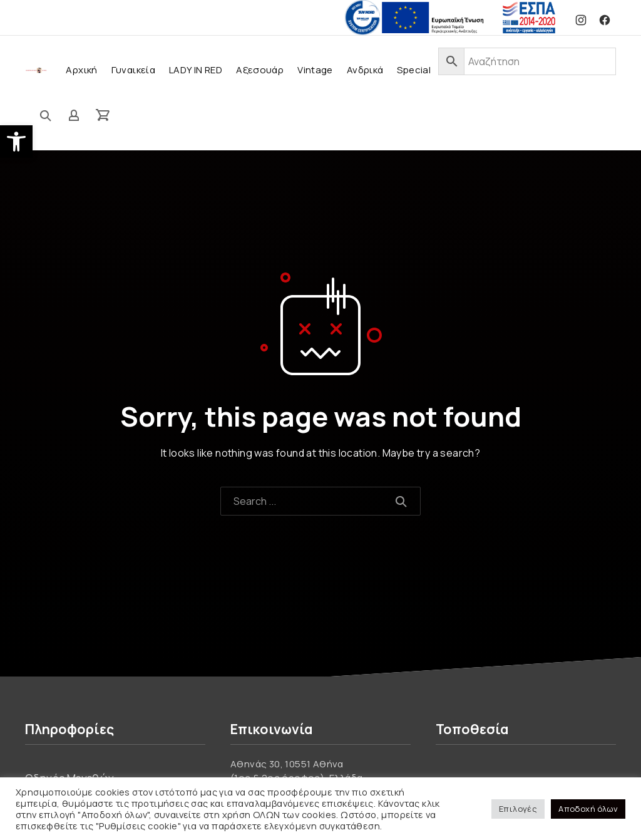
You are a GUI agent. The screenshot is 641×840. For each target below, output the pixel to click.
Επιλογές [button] (518, 809)
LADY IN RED (196, 70)
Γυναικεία (133, 70)
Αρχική (81, 70)
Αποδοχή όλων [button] (588, 809)
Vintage (315, 70)
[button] (16, 142)
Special (414, 70)
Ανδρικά (365, 70)
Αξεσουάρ (260, 70)
